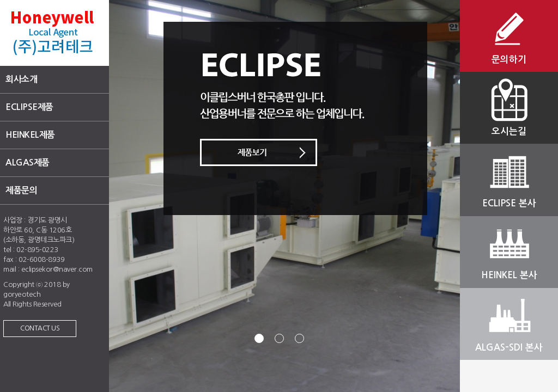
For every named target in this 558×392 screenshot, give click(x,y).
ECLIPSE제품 (29, 107)
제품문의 (21, 190)
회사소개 (21, 79)
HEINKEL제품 (30, 135)
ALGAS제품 (28, 163)
